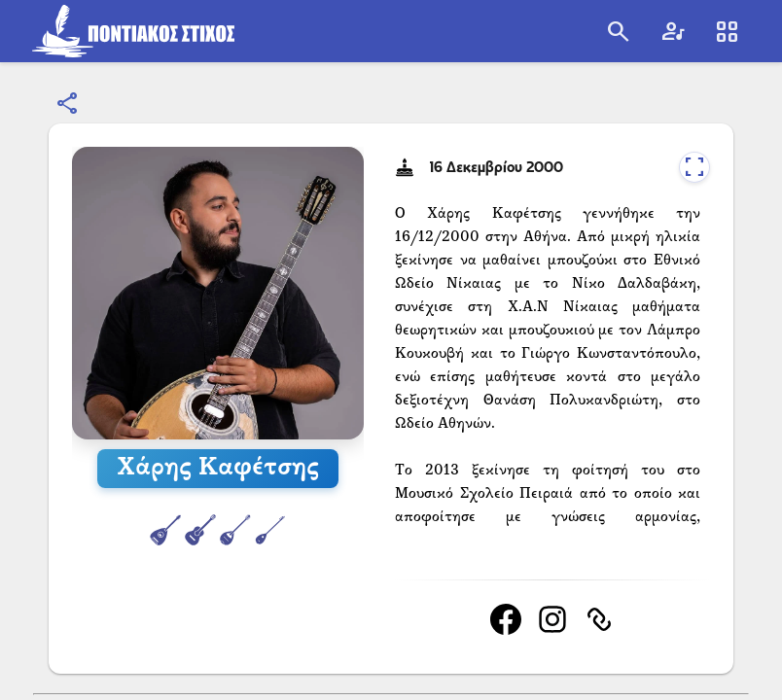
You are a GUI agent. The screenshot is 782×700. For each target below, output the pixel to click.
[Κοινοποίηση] (68, 104)
